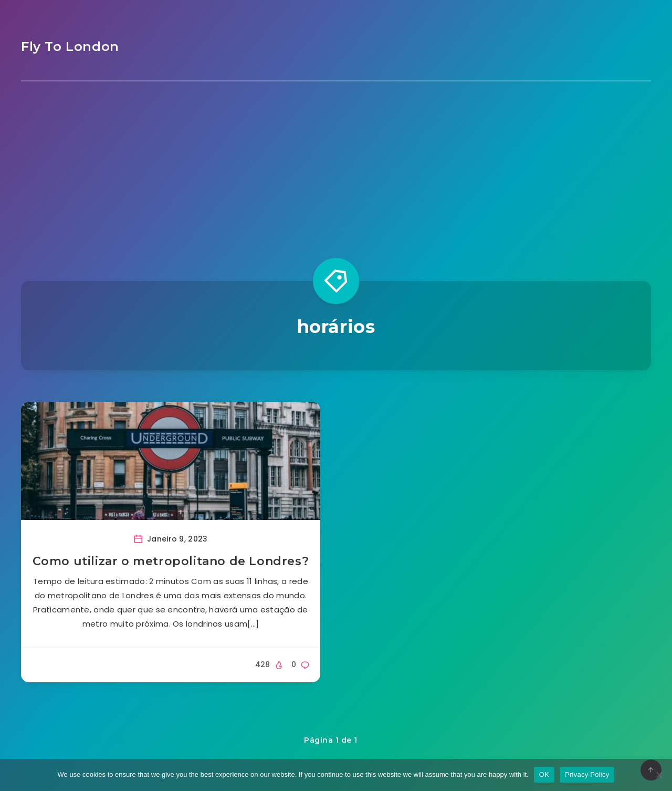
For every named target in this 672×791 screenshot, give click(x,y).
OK (544, 774)
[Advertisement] (336, 160)
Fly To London (70, 46)
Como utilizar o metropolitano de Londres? (171, 561)
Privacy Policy (587, 774)
